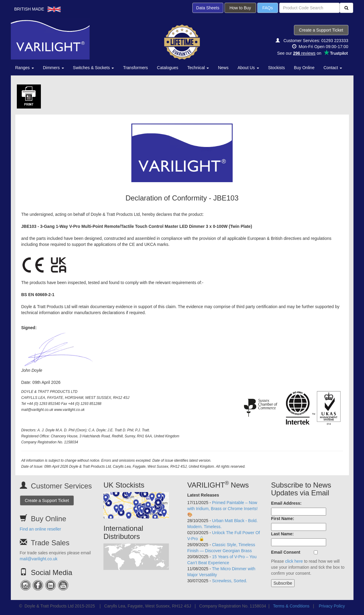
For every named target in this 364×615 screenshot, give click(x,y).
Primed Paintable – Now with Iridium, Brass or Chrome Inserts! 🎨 (222, 509)
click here (294, 561)
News (223, 68)
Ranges (25, 68)
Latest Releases (203, 495)
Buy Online (304, 68)
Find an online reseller (41, 529)
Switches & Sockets (94, 68)
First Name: (283, 519)
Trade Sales (50, 543)
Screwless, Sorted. (230, 581)
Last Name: (282, 534)
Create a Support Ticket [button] (321, 30)
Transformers (135, 68)
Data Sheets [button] (208, 8)
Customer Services (61, 486)
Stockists (277, 68)
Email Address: (286, 503)
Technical (198, 68)
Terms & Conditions (291, 606)
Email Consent (286, 552)
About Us (248, 68)
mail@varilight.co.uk (39, 559)
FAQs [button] (268, 8)
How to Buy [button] (240, 8)
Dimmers (54, 68)
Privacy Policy (332, 606)
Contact (333, 68)
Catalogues (168, 68)
